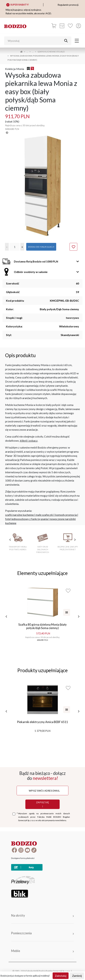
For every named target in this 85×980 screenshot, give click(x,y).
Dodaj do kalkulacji (41, 247)
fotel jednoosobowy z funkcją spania (27, 519)
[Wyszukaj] (35, 41)
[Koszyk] (54, 26)
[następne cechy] (75, 540)
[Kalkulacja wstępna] (62, 26)
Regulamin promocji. (68, 5)
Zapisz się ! (42, 804)
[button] (7, 247)
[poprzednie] (6, 617)
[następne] (79, 617)
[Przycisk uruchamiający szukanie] (66, 41)
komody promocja (66, 515)
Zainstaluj (61, 976)
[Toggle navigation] (77, 41)
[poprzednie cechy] (10, 540)
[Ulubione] (70, 26)
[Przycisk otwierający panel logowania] (78, 26)
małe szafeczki (44, 515)
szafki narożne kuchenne (19, 515)
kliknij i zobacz (29, 441)
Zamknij (77, 976)
